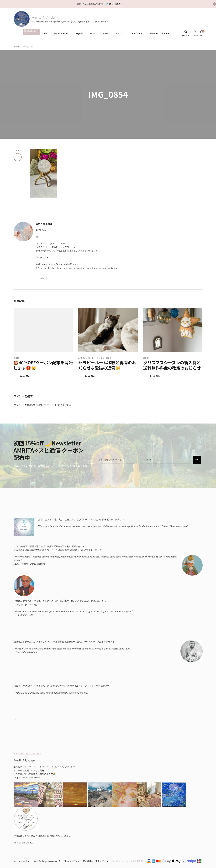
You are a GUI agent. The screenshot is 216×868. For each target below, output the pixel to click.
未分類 (16, 358)
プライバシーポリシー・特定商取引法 (127, 861)
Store (44, 33)
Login (195, 33)
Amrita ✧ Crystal (44, 17)
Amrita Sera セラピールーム (27, 753)
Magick (93, 33)
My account (138, 33)
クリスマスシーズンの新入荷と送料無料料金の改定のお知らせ (172, 365)
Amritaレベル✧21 (87, 358)
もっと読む (25, 376)
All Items (31, 32)
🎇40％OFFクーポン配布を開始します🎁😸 (43, 365)
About (106, 33)
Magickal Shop (61, 33)
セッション (121, 33)
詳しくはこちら (116, 4)
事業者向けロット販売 (160, 33)
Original (79, 33)
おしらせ (100, 358)
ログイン (49, 405)
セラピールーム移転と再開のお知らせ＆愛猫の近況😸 (107, 365)
